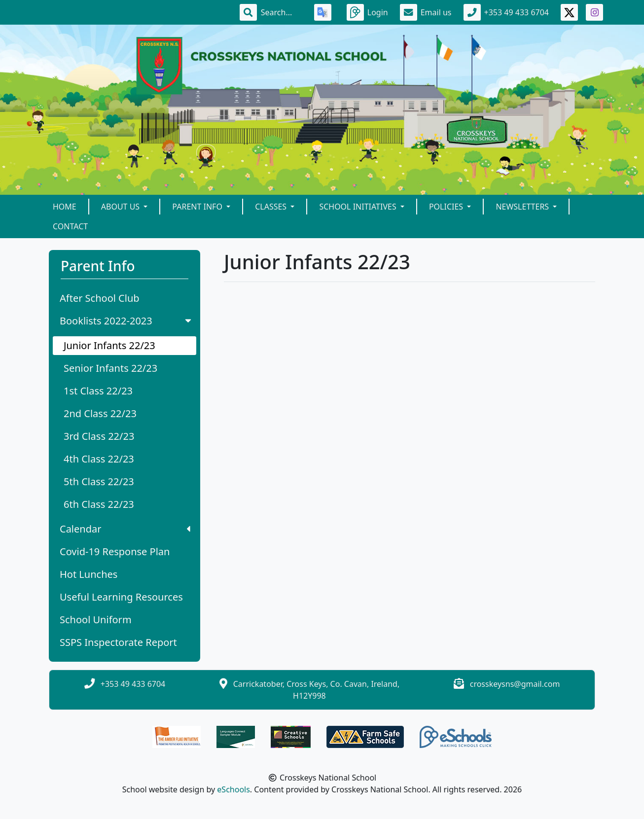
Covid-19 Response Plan (115, 552)
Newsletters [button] (523, 207)
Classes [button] (272, 207)
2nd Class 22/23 (100, 413)
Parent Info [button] (198, 207)
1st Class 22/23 (98, 391)
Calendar (125, 529)
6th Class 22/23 (99, 504)
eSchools (233, 789)
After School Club (100, 298)
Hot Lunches (89, 574)
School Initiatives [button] (358, 207)
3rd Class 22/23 (99, 436)
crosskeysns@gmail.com (515, 684)
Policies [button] (447, 207)
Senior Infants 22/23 (110, 368)
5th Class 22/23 (99, 481)
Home (65, 207)
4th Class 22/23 (99, 459)
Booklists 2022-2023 (126, 321)
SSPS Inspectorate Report (118, 642)
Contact (70, 226)
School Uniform (96, 620)
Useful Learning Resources (121, 597)
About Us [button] (122, 207)
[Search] (282, 12)
